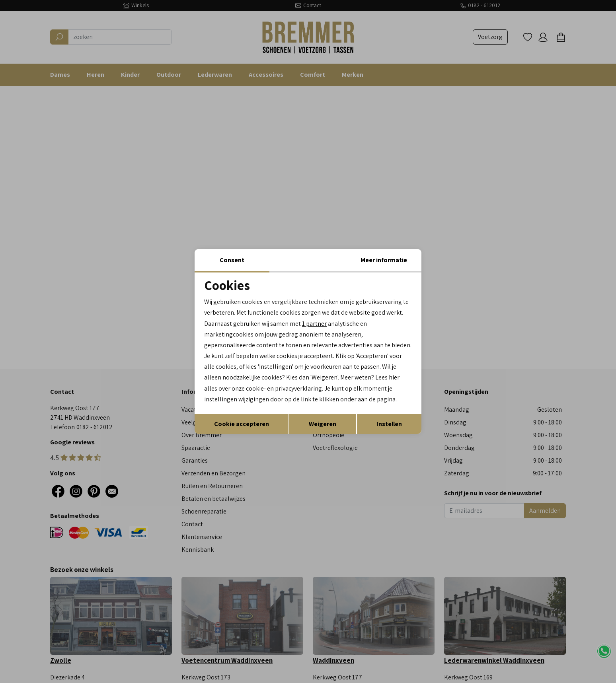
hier (395, 377)
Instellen (389, 424)
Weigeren (323, 424)
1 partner (314, 323)
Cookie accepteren (242, 424)
